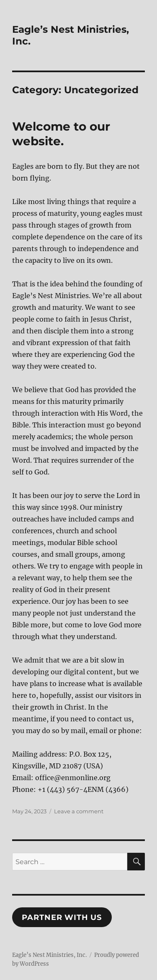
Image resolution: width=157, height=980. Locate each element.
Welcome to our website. (61, 134)
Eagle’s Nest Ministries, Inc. (49, 955)
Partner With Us (62, 917)
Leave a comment (79, 811)
